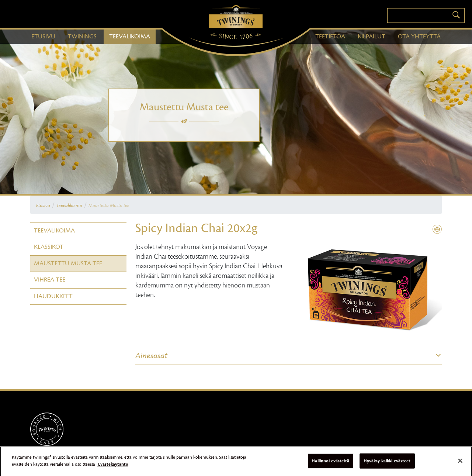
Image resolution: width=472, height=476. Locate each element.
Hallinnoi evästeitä (330, 465)
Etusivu (43, 206)
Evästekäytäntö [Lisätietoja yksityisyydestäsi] (113, 469)
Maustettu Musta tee (109, 206)
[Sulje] (460, 465)
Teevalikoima (69, 206)
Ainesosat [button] (151, 356)
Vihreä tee (50, 280)
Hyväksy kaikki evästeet (387, 465)
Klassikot (49, 247)
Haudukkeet (53, 296)
